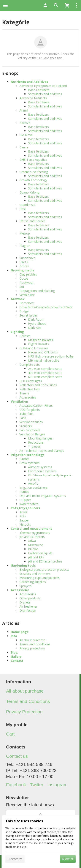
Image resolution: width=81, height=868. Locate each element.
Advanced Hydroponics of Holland (43, 86)
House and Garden (33, 221)
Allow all (68, 859)
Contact (17, 661)
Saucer (24, 520)
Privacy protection (32, 648)
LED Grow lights (31, 381)
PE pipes (25, 500)
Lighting (17, 332)
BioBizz (25, 123)
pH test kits (36, 557)
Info (14, 636)
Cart (10, 734)
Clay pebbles (28, 274)
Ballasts (25, 336)
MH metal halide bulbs (44, 360)
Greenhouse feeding (34, 172)
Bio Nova (26, 135)
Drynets (25, 602)
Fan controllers (30, 430)
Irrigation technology (27, 455)
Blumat (25, 459)
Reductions (36, 442)
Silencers (26, 426)
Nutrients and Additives (29, 82)
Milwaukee (36, 545)
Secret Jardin (28, 315)
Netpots (25, 524)
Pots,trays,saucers (25, 508)
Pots (23, 516)
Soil (22, 287)
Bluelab (33, 549)
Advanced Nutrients (33, 98)
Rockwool (26, 283)
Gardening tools (23, 565)
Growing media (23, 270)
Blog (14, 652)
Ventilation (19, 401)
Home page (20, 632)
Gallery (16, 656)
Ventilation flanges (32, 434)
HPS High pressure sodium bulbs (51, 356)
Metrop (25, 233)
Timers (24, 393)
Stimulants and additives (45, 94)
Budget (25, 311)
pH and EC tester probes (45, 561)
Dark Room (36, 319)
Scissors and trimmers (35, 574)
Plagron (25, 246)
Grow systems (29, 463)
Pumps (24, 492)
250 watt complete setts (45, 369)
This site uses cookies (24, 821)
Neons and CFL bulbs (43, 352)
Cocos (24, 278)
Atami (24, 110)
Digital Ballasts (38, 344)
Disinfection (28, 610)
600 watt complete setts (45, 377)
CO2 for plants (30, 410)
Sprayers (25, 586)
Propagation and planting (37, 291)
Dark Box (35, 328)
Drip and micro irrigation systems (43, 496)
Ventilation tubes (31, 422)
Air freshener (28, 606)
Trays (23, 512)
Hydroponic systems (42, 471)
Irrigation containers (33, 488)
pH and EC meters (32, 537)
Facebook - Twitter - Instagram (37, 785)
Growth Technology (33, 180)
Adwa (32, 541)
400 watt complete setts (45, 373)
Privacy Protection (24, 712)
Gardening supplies (33, 582)
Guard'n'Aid (27, 205)
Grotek (24, 266)
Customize (15, 859)
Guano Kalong (29, 192)
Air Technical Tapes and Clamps (42, 451)
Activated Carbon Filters (36, 406)
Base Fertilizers (39, 90)
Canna (24, 147)
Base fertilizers (38, 114)
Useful (24, 262)
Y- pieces (34, 447)
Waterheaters (29, 504)
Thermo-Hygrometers (35, 533)
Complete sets (30, 365)
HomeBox (27, 303)
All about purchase (32, 640)
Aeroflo (33, 483)
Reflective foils (30, 389)
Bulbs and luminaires (34, 348)
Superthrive (27, 258)
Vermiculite (27, 295)
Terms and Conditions (35, 644)
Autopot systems (40, 467)
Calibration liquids (40, 553)
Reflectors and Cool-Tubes (38, 385)
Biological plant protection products (44, 569)
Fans (23, 418)
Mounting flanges (40, 438)
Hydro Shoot (37, 324)
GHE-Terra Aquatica (33, 160)
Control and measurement (31, 529)
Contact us (17, 756)
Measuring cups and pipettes (40, 578)
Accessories (28, 397)
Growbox (18, 299)
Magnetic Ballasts (40, 340)
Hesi (22, 209)
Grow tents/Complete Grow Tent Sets (46, 307)
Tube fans (26, 414)
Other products (30, 598)
